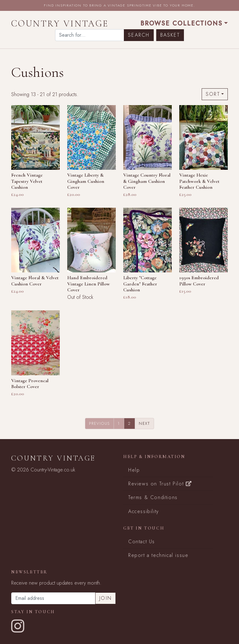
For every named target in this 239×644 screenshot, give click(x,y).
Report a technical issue (158, 555)
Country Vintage (60, 23)
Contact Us (142, 542)
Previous (99, 423)
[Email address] (53, 598)
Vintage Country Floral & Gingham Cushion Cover (147, 181)
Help (134, 470)
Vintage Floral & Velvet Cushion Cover (35, 281)
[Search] (90, 35)
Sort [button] (213, 94)
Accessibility (144, 511)
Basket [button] (170, 35)
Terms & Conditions (153, 497)
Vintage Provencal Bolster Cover (30, 384)
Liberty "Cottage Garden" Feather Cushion (140, 284)
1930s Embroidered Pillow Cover (199, 281)
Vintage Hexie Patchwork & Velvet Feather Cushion (199, 181)
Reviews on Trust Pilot (160, 484)
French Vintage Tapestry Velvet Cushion (27, 181)
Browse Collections (181, 23)
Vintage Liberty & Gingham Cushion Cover (86, 181)
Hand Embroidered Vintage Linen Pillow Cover (89, 284)
